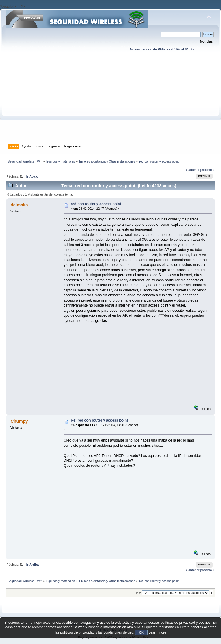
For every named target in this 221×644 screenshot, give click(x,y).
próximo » (208, 170)
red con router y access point (96, 204)
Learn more (157, 632)
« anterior (193, 170)
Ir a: (138, 593)
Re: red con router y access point (99, 420)
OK (141, 632)
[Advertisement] (111, 103)
